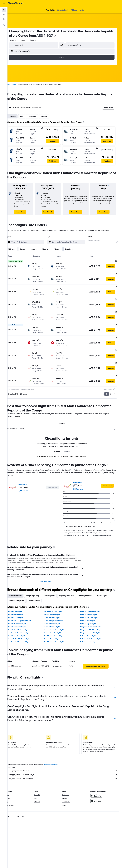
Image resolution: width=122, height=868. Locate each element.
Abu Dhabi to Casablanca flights (23, 623)
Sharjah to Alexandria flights (93, 623)
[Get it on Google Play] (100, 785)
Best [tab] (26, 116)
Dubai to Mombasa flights (21, 626)
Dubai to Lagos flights (20, 607)
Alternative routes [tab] (20, 585)
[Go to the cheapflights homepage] (16, 3)
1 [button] (108, 379)
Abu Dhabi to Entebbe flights (58, 632)
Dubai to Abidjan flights (91, 632)
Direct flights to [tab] (54, 585)
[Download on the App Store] (100, 791)
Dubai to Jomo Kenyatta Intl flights (24, 610)
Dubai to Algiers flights (91, 613)
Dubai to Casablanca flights (93, 601)
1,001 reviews (28, 476)
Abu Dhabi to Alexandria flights (23, 632)
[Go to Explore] (4, 19)
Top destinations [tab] (38, 590)
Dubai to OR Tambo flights (21, 616)
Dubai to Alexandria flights (22, 613)
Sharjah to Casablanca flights (93, 616)
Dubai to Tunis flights (90, 610)
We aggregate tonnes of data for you (66, 764)
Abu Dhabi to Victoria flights (57, 626)
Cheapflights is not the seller (66, 761)
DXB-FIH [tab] (65, 409)
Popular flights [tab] (106, 585)
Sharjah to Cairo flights (55, 604)
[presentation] (73, 36)
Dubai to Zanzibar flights (56, 623)
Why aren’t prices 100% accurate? (66, 768)
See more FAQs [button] (49, 567)
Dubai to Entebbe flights (91, 604)
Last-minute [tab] (36, 116)
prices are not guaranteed (55, 754)
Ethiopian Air (27, 470)
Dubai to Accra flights (20, 604)
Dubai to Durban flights (56, 616)
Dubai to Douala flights (56, 607)
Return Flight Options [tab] (21, 590)
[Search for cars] (4, 15)
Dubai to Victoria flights (56, 613)
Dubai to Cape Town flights (57, 610)
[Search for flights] (4, 10)
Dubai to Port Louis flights (92, 607)
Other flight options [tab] (90, 585)
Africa (18, 85)
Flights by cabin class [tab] (71, 585)
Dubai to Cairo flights (19, 601)
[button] (4, 3)
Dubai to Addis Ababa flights (58, 619)
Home (12, 85)
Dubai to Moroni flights (91, 626)
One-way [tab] (48, 116)
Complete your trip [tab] (37, 585)
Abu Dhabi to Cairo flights (56, 601)
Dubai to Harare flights (55, 629)
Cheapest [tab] (17, 116)
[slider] (119, 243)
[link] (24, 212)
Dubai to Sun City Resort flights (23, 619)
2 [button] (112, 379)
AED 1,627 (63, 35)
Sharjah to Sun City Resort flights (23, 629)
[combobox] (39, 40)
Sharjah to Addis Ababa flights (94, 619)
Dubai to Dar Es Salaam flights (93, 629)
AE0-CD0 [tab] (60, 437)
